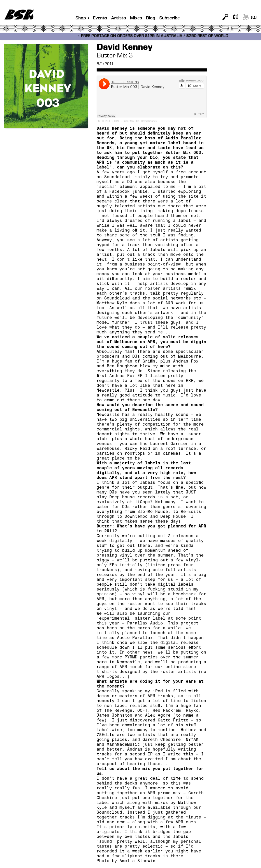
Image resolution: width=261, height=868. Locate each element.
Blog (151, 19)
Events (100, 19)
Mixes (136, 19)
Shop (81, 18)
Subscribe (169, 19)
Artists (119, 19)
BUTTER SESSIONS (109, 121)
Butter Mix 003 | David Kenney (140, 121)
